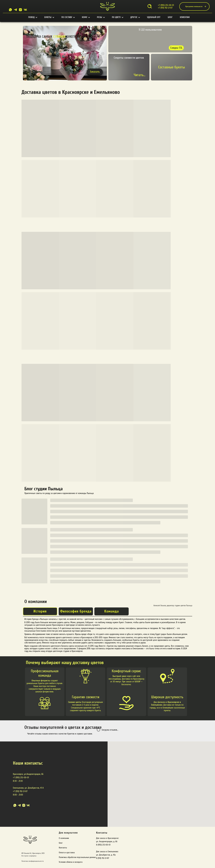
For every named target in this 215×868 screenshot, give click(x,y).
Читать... (139, 75)
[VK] (25, 10)
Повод (33, 17)
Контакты (63, 848)
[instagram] (24, 805)
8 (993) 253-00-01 (103, 845)
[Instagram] (20, 10)
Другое (135, 17)
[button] (103, 54)
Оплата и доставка (67, 853)
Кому (86, 17)
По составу (68, 17)
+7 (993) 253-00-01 (166, 5)
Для (61, 833)
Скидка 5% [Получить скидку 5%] (176, 48)
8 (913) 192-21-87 (103, 858)
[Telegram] (15, 10)
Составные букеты (172, 67)
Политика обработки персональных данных (77, 857)
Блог (170, 17)
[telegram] (19, 805)
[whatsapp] (15, 805)
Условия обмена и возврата (71, 862)
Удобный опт (154, 17)
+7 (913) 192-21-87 (165, 8)
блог (61, 843)
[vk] (28, 805)
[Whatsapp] (10, 10)
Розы (101, 17)
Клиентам (185, 17)
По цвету (117, 17)
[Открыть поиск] (150, 7)
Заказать (95, 72)
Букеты (49, 17)
